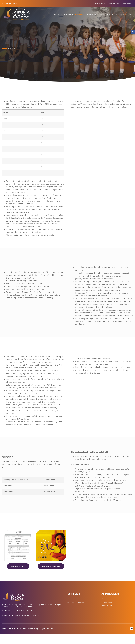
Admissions (80, 14)
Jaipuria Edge (112, 14)
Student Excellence (95, 14)
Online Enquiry (99, 3)
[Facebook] (133, 32)
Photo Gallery (126, 14)
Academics (68, 14)
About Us (58, 14)
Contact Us (114, 3)
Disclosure (127, 3)
